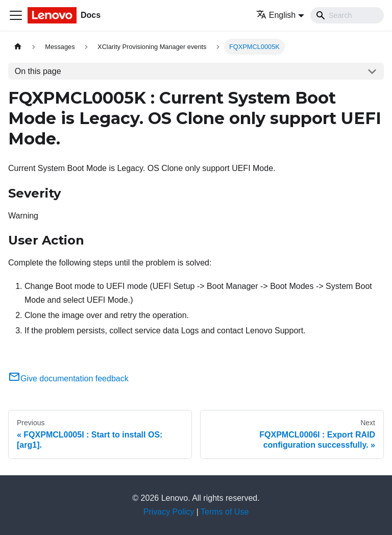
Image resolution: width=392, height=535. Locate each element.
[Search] (347, 15)
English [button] (276, 15)
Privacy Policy (169, 512)
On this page (38, 71)
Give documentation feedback (68, 379)
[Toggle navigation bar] (16, 15)
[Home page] (18, 47)
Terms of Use (225, 512)
